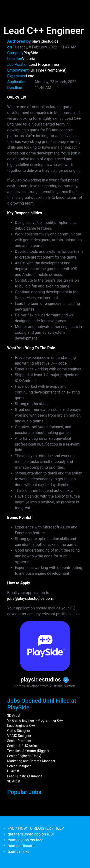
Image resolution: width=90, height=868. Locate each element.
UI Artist (13, 771)
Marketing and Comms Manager (31, 761)
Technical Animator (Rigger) (28, 751)
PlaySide (31, 53)
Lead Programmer (44, 64)
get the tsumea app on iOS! (31, 834)
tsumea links (18, 851)
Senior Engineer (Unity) (24, 756)
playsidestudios (45, 41)
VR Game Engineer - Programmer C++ (35, 721)
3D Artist (14, 715)
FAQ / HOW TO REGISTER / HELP (36, 828)
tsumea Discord (21, 846)
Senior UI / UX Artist (22, 746)
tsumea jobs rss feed (26, 840)
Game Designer (19, 731)
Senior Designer (19, 766)
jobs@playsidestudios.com (30, 598)
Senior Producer (19, 741)
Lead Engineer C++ (21, 726)
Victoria (29, 59)
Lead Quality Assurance (25, 776)
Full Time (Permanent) (48, 70)
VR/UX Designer (19, 736)
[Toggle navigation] (11, 7)
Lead (30, 76)
